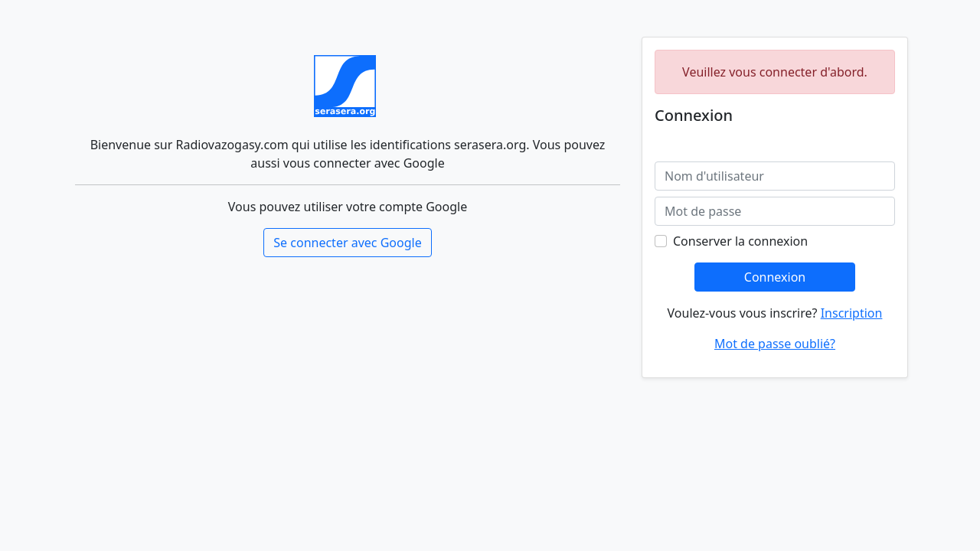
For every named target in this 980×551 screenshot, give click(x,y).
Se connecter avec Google (347, 243)
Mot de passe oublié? (775, 344)
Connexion (775, 277)
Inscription (852, 313)
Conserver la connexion (740, 241)
